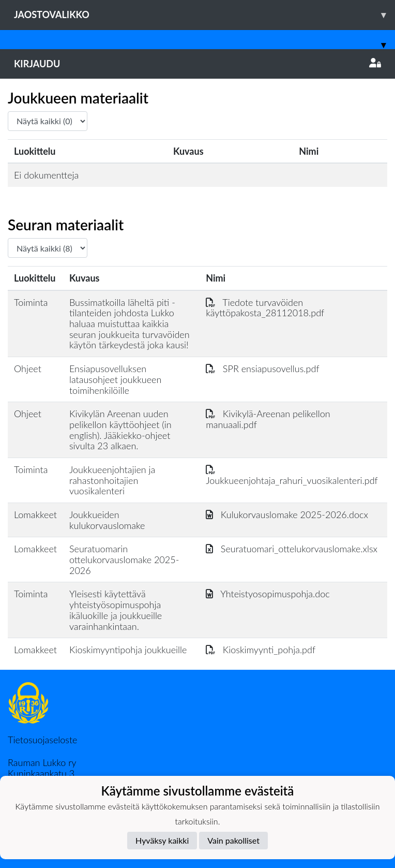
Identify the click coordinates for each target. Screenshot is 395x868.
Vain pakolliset (233, 840)
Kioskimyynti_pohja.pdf (261, 650)
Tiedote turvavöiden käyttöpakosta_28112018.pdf (265, 308)
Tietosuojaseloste (42, 740)
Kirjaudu (197, 64)
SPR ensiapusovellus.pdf (262, 369)
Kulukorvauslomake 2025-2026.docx (287, 514)
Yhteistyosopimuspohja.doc (268, 594)
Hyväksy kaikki (162, 840)
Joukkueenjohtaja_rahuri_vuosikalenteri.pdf (292, 475)
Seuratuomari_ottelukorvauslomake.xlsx (292, 549)
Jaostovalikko (204, 15)
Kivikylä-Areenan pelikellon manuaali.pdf (268, 419)
